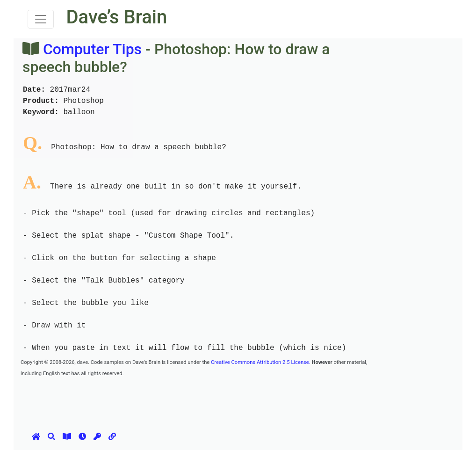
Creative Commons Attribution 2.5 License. (261, 362)
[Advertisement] (191, 399)
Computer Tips (92, 49)
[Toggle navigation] (41, 19)
